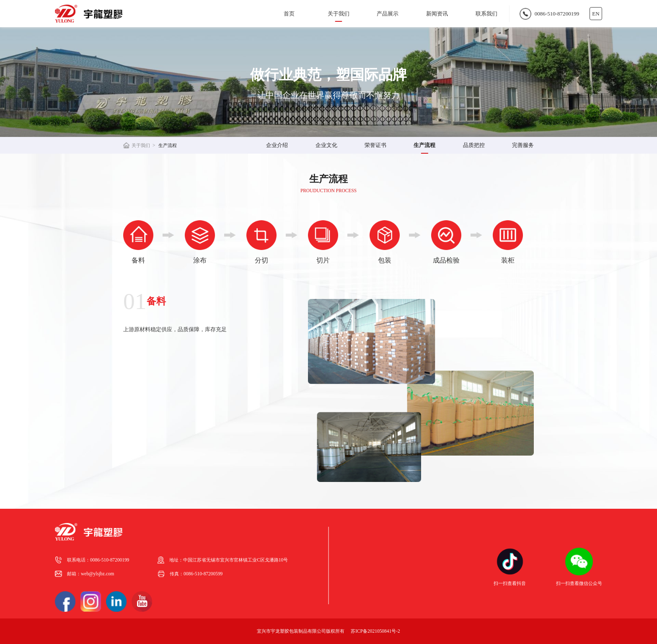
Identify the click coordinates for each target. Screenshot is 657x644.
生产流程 (168, 145)
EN (596, 14)
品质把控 (474, 145)
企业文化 (326, 145)
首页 (289, 14)
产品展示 (388, 14)
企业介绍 (277, 145)
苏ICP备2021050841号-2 (375, 631)
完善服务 (523, 145)
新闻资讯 (437, 14)
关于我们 (339, 14)
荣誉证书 (375, 145)
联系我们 (486, 14)
